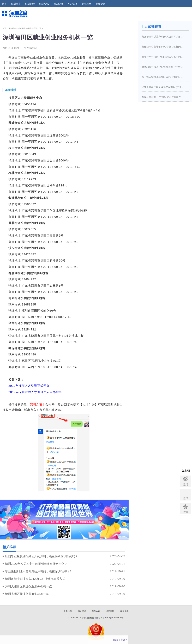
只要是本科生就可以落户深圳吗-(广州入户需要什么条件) (163, 87)
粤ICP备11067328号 (114, 618)
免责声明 (110, 611)
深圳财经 (30, 4)
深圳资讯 (44, 4)
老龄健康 (100, 4)
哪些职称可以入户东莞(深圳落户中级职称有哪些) (163, 67)
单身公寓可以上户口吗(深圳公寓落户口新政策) (163, 97)
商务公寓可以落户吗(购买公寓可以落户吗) (163, 37)
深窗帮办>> (13, 28)
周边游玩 (58, 4)
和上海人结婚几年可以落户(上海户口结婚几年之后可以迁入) (163, 77)
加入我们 (82, 611)
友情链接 (124, 611)
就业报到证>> (34, 28)
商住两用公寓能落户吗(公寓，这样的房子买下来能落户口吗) (163, 47)
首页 (4, 4)
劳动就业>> (23, 28)
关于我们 (68, 611)
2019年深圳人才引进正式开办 (29, 386)
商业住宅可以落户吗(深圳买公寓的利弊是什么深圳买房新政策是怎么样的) (163, 57)
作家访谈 (72, 4)
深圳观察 (16, 4)
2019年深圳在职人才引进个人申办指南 (35, 392)
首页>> (6, 28)
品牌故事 (86, 4)
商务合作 (96, 611)
